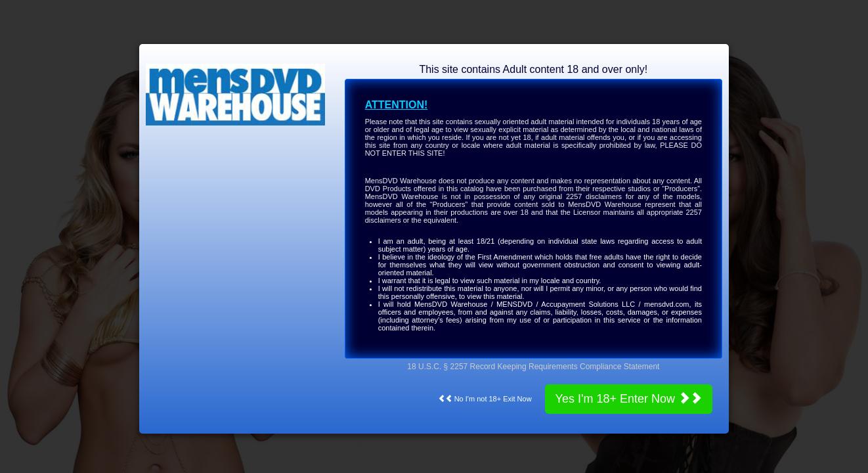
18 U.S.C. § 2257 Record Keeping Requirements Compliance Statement (533, 367)
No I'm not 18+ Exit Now (485, 399)
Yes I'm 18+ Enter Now (629, 398)
